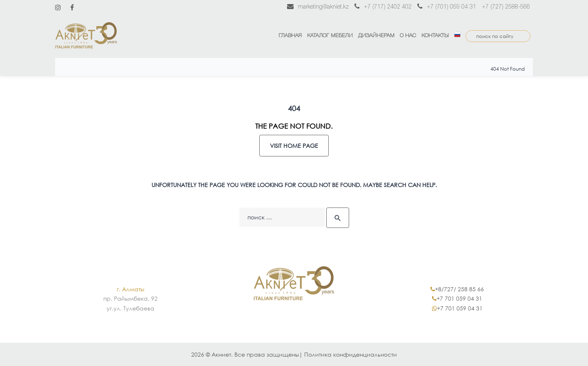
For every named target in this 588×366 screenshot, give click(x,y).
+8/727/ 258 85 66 (459, 289)
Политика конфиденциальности (351, 354)
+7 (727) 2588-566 (506, 7)
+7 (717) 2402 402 (383, 7)
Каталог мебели (330, 36)
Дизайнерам (376, 36)
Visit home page (294, 146)
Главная (290, 36)
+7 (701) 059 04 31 (447, 7)
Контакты (435, 36)
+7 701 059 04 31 (459, 298)
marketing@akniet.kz (318, 7)
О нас (408, 36)
